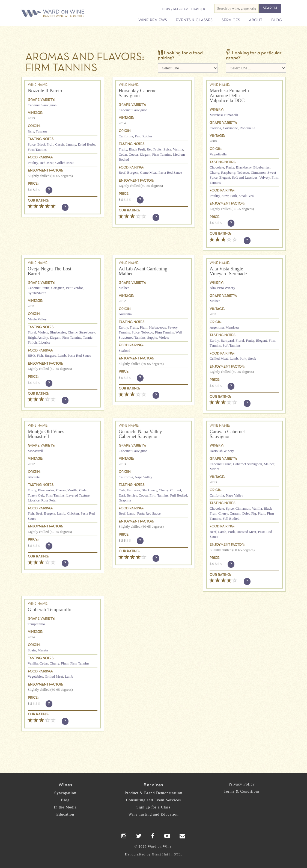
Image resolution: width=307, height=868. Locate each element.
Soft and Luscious (245, 177)
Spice (32, 144)
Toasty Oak (36, 495)
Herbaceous (158, 327)
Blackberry (244, 167)
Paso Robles (144, 136)
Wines (65, 785)
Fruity (123, 149)
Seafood (125, 351)
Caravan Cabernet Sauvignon (227, 434)
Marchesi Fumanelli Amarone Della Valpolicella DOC (229, 96)
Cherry (214, 172)
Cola (122, 490)
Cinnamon (258, 172)
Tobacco (243, 172)
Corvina (215, 128)
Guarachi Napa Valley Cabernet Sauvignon (140, 434)
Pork (234, 196)
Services (231, 20)
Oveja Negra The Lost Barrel (50, 271)
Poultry (33, 163)
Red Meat (47, 163)
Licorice (44, 342)
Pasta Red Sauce (170, 172)
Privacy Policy (242, 784)
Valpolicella (218, 154)
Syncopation (65, 793)
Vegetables (35, 676)
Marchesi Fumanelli (224, 115)
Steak (243, 196)
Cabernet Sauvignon (42, 105)
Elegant (145, 154)
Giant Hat (160, 854)
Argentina (217, 327)
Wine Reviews (153, 20)
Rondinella (247, 128)
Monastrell (35, 451)
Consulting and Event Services (153, 800)
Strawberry (87, 332)
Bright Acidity (38, 337)
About (256, 20)
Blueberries (261, 167)
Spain (32, 650)
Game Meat (148, 172)
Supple (152, 337)
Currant (176, 490)
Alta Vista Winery (222, 288)
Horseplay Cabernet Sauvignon (138, 93)
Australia (125, 314)
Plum (144, 327)
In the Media (65, 807)
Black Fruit (45, 144)
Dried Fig (249, 513)
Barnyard (227, 340)
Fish (40, 355)
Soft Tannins (232, 345)
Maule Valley (37, 319)
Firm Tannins (37, 150)
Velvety (265, 177)
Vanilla (178, 149)
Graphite (125, 500)
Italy (31, 131)
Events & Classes (194, 20)
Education (65, 814)
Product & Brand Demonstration (153, 793)
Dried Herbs (87, 144)
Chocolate (217, 167)
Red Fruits (154, 149)
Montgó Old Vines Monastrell (46, 434)
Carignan (58, 288)
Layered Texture (78, 495)
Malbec (124, 288)
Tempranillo (36, 624)
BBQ (32, 355)
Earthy (123, 327)
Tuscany (42, 131)
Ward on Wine (55, 14)
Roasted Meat (246, 532)
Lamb (62, 355)
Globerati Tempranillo (50, 610)
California (126, 136)
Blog (277, 20)
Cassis (60, 144)
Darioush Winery (222, 451)
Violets (43, 332)
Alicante (34, 477)
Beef (122, 172)
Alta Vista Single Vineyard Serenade (228, 271)
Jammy (71, 144)
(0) (198, 9)
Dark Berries (128, 495)
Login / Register (174, 9)
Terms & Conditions (242, 791)
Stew (225, 196)
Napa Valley (144, 477)
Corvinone (230, 128)
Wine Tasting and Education (153, 814)
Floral (32, 332)
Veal (251, 196)
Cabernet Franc (39, 288)
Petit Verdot (74, 288)
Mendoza (232, 327)
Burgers (133, 172)
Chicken (73, 513)
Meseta (43, 650)
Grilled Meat (65, 163)
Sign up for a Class (154, 807)
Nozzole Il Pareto (45, 91)
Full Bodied (179, 495)
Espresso (133, 490)
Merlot (214, 469)
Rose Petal (49, 500)
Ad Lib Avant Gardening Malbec (143, 271)
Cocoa (133, 154)
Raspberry (228, 172)
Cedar (123, 154)
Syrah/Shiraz (37, 293)
